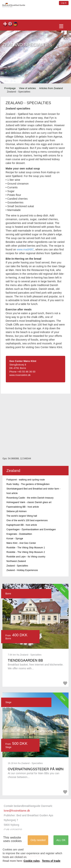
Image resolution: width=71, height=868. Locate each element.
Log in (64, 3)
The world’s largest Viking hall (22, 516)
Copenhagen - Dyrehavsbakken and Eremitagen (31, 529)
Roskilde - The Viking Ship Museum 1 (26, 548)
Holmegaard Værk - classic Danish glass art (29, 502)
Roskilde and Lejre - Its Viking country (26, 557)
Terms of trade (51, 861)
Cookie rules (32, 861)
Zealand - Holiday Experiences (22, 570)
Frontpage (10, 88)
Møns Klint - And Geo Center (21, 543)
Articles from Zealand (51, 88)
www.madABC (25, 249)
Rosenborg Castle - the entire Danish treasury (30, 498)
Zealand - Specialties (17, 566)
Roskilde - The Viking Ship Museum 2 (26, 552)
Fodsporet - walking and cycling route (26, 480)
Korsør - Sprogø (15, 539)
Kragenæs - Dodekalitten (19, 534)
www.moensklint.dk (20, 375)
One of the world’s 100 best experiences (27, 520)
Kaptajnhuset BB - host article (22, 525)
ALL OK (61, 840)
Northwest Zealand (16, 561)
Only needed (38, 840)
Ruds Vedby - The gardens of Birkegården (28, 484)
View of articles (27, 88)
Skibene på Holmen (16, 511)
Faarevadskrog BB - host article (23, 507)
